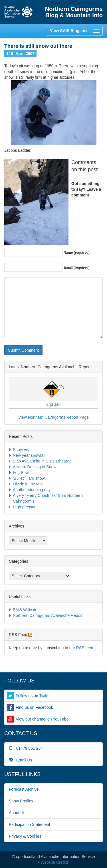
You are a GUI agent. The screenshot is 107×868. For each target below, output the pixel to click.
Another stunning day (32, 490)
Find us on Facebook (34, 707)
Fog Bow (21, 473)
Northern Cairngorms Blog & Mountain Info (74, 12)
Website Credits (55, 862)
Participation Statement (30, 824)
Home (19, 12)
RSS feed (85, 648)
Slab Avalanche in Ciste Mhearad (42, 461)
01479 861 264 (26, 748)
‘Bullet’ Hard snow (29, 478)
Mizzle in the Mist (28, 484)
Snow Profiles (21, 801)
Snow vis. (21, 450)
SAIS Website (25, 610)
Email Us (21, 760)
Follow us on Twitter (33, 696)
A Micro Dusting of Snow (35, 467)
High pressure (25, 507)
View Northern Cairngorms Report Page (53, 417)
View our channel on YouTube (42, 719)
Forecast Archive (24, 789)
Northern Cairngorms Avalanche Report (48, 615)
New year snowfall (29, 455)
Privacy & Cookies (25, 836)
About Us (17, 813)
